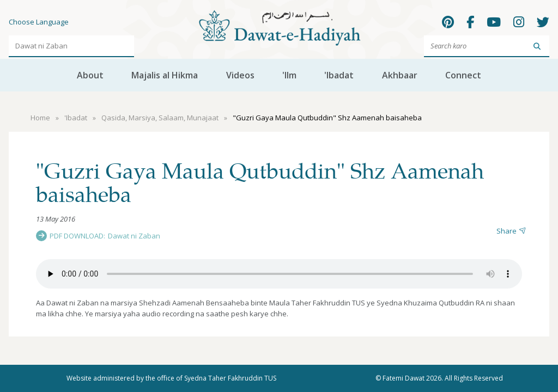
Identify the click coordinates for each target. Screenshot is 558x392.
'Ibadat (339, 75)
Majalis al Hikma (165, 75)
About (90, 75)
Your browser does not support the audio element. (279, 274)
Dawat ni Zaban (134, 236)
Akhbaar (400, 75)
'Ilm (289, 75)
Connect (463, 75)
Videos (240, 75)
